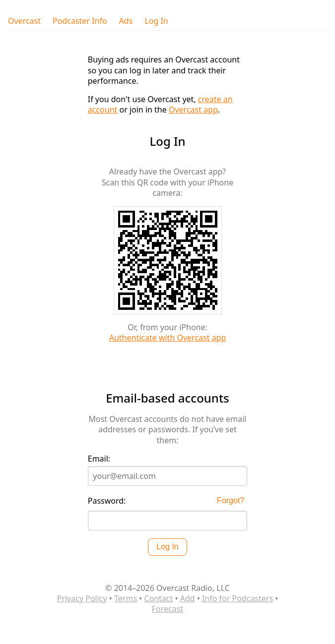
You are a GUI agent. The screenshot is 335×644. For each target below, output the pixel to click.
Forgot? (231, 500)
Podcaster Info (80, 21)
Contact (158, 598)
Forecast (167, 609)
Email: (99, 459)
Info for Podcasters (237, 598)
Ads (126, 21)
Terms (126, 598)
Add (188, 598)
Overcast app (193, 110)
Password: (107, 501)
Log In (156, 21)
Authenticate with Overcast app (168, 338)
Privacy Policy (82, 598)
